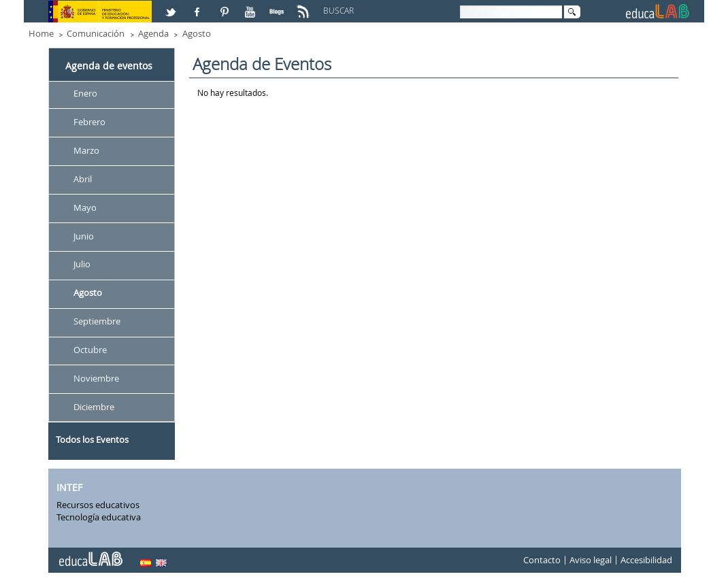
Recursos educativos (98, 505)
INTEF (69, 487)
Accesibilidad (646, 561)
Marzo (86, 150)
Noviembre (96, 378)
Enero (85, 93)
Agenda (153, 33)
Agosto (197, 33)
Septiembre (97, 322)
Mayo (85, 207)
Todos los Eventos (92, 439)
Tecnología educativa (99, 517)
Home (41, 33)
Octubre (90, 350)
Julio (82, 265)
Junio (84, 236)
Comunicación (96, 33)
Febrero (89, 122)
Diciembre (94, 407)
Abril (83, 179)
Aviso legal (591, 561)
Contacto (542, 561)
